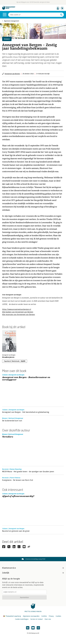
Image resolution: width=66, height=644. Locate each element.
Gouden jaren (8, 357)
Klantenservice (33, 568)
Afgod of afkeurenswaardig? (18, 496)
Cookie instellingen (22, 619)
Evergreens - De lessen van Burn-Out (18, 480)
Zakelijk (33, 573)
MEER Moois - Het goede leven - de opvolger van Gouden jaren (28, 472)
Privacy (51, 616)
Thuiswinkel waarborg (12, 616)
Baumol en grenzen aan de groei (16, 531)
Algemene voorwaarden (31, 616)
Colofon (44, 616)
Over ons (48, 619)
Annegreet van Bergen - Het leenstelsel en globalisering (26, 412)
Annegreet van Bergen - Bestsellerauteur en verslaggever (26, 379)
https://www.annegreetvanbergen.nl (17, 309)
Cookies (58, 616)
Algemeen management (12, 21)
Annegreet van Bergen (12, 74)
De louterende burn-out (12, 421)
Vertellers (8, 437)
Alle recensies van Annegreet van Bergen (19, 315)
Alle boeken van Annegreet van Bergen (18, 312)
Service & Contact (37, 619)
